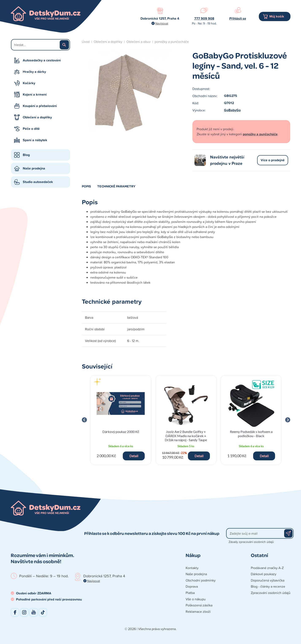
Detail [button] (134, 456)
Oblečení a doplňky (37, 117)
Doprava (192, 586)
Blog (26, 155)
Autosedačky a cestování (42, 60)
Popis (86, 186)
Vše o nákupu (196, 599)
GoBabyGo (232, 110)
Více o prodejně (273, 160)
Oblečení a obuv (138, 42)
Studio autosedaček (38, 182)
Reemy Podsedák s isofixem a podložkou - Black (251, 434)
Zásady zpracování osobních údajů (251, 542)
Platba (190, 593)
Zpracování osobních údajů (271, 593)
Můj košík (277, 16)
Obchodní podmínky (201, 580)
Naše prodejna (34, 168)
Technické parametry (116, 186)
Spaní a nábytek (35, 140)
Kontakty (192, 568)
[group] (121, 420)
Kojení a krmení (35, 94)
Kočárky (29, 83)
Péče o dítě (31, 129)
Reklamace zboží (198, 611)
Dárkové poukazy (264, 574)
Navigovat (162, 23)
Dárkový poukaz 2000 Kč (121, 432)
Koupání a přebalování (40, 106)
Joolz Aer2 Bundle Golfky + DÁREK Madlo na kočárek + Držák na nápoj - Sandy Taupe (186, 436)
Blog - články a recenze (268, 586)
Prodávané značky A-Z (267, 568)
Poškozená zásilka (199, 605)
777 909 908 (204, 18)
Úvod (86, 42)
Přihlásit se (238, 18)
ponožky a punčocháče (172, 42)
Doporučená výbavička (268, 580)
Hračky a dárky (34, 72)
